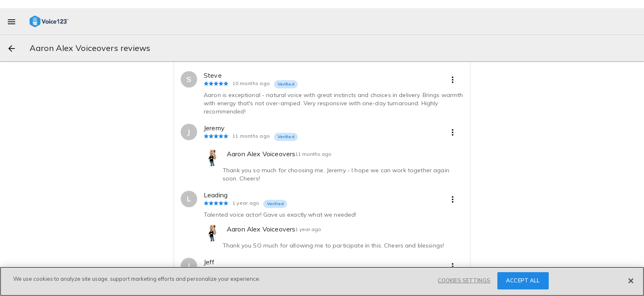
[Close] (631, 281)
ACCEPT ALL (523, 280)
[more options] (453, 79)
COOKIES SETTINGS (464, 280)
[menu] (11, 21)
